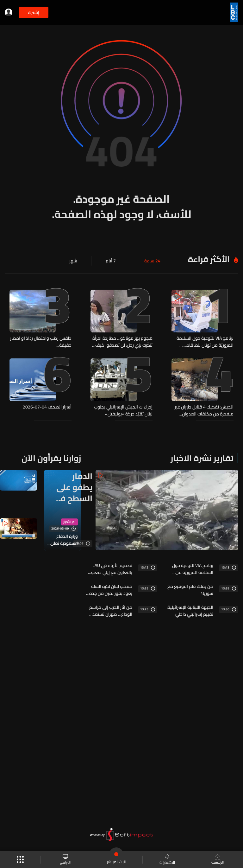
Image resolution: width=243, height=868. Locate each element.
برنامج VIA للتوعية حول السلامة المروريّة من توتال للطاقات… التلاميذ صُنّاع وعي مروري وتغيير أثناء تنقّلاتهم (204, 342)
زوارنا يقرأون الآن (51, 458)
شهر (73, 261)
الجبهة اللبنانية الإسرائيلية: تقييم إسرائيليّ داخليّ (190, 611)
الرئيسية (218, 860)
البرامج (65, 860)
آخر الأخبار (69, 522)
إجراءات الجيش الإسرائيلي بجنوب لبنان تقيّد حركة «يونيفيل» (123, 410)
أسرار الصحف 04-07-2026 (47, 407)
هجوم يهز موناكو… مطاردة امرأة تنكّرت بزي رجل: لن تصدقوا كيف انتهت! (122, 342)
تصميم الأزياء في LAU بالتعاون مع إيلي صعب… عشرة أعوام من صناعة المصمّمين (110, 569)
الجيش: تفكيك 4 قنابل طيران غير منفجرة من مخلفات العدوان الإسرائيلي (204, 410)
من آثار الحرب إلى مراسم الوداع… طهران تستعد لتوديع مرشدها (111, 611)
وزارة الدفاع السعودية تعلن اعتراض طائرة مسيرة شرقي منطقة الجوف (64, 540)
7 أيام (111, 261)
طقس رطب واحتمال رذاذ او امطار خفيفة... (41, 342)
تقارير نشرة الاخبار (202, 458)
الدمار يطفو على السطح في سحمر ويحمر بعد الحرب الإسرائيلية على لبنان (73, 487)
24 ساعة (152, 261)
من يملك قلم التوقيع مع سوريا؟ (190, 590)
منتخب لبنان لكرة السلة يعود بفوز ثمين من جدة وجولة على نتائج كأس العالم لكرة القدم (111, 590)
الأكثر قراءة (209, 259)
